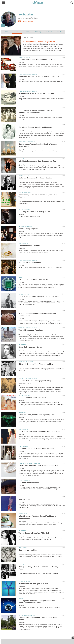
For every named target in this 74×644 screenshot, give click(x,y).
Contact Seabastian (26, 21)
